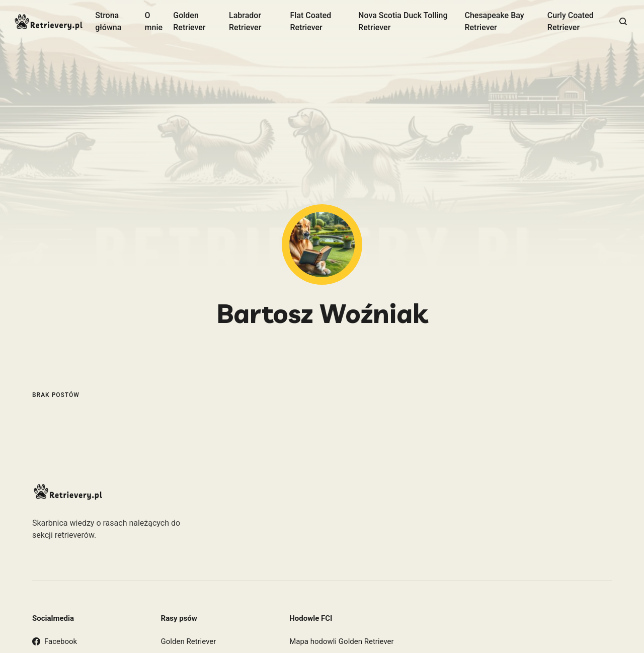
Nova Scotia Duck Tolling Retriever (403, 21)
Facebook (55, 641)
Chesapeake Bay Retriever (494, 21)
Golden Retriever (189, 21)
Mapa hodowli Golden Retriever (341, 641)
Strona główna (108, 21)
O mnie (154, 21)
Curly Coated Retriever (571, 21)
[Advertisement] (322, 129)
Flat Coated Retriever (310, 21)
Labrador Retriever (245, 21)
